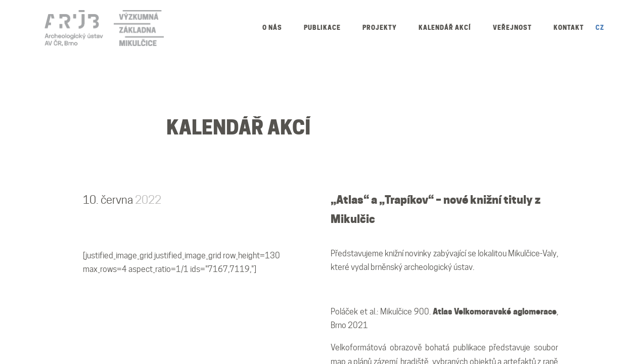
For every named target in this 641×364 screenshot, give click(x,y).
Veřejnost (512, 28)
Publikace (322, 28)
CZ (600, 28)
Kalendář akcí (445, 28)
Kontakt (569, 28)
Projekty (380, 28)
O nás (272, 28)
